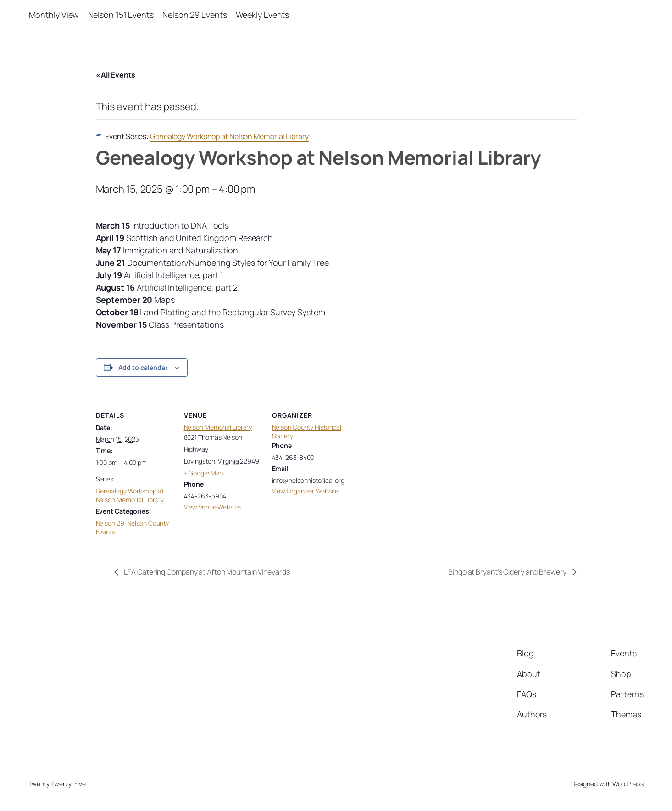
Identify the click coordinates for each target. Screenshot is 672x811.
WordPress (628, 784)
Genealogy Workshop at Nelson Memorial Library (130, 495)
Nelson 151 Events (121, 15)
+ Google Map (204, 473)
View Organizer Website (305, 491)
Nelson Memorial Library (218, 427)
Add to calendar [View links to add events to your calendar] (143, 367)
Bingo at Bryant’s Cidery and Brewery (508, 572)
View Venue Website (212, 507)
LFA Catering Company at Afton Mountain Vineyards (206, 572)
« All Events (116, 75)
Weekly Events (263, 15)
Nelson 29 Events (194, 15)
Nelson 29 (110, 523)
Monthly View (54, 15)
